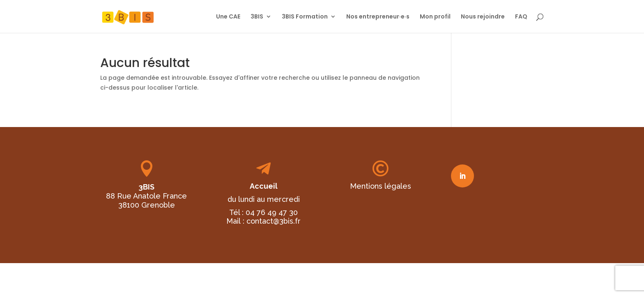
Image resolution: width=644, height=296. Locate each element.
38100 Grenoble (147, 205)
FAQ (521, 17)
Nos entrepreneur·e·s (378, 17)
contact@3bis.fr (274, 221)
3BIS (257, 17)
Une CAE (228, 17)
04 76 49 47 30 (272, 212)
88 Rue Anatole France (146, 196)
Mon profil (435, 17)
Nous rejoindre (483, 17)
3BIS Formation (305, 17)
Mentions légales (381, 186)
